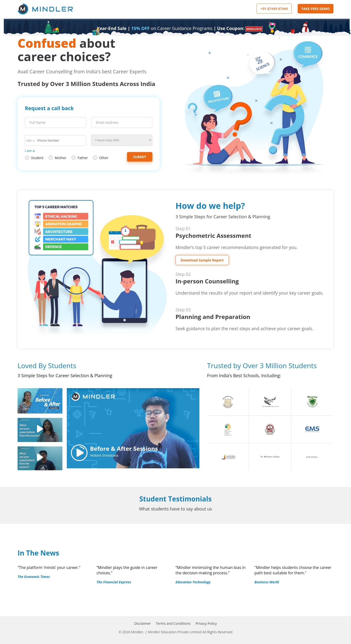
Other (101, 158)
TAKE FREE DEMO (316, 9)
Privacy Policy (206, 623)
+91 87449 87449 (274, 9)
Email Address (107, 122)
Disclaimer (142, 623)
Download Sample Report (202, 260)
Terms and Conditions (173, 623)
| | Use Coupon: (180, 28)
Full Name (38, 122)
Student (34, 158)
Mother (57, 158)
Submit (140, 157)
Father (80, 158)
